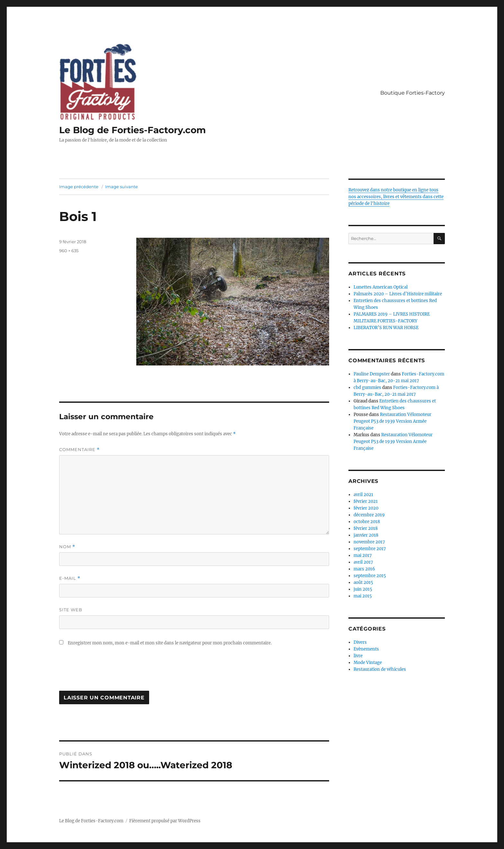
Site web (71, 610)
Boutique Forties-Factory (413, 93)
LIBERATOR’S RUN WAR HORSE (386, 328)
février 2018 (366, 528)
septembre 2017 (370, 549)
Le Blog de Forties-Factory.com (132, 130)
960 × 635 (69, 251)
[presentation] (108, 672)
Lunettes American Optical (381, 287)
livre (358, 656)
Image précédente (79, 187)
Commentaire (79, 450)
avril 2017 (363, 562)
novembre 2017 (369, 542)
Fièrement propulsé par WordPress (165, 821)
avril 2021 (363, 495)
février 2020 (366, 508)
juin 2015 (363, 589)
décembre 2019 (369, 515)
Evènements (366, 649)
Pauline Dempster (372, 374)
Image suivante (122, 187)
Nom (67, 547)
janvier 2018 (366, 535)
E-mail (70, 578)
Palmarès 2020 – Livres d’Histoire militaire (398, 294)
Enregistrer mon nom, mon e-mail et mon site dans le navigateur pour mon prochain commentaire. (170, 643)
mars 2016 (364, 569)
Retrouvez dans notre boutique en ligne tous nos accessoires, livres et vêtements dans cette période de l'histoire (396, 197)
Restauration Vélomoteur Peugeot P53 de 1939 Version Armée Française (392, 421)
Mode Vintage (368, 663)
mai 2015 (363, 596)
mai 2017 (363, 555)
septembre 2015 (370, 576)
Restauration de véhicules (380, 669)
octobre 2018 (367, 522)
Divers (360, 642)
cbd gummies (367, 388)
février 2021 (366, 501)
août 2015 (363, 582)
